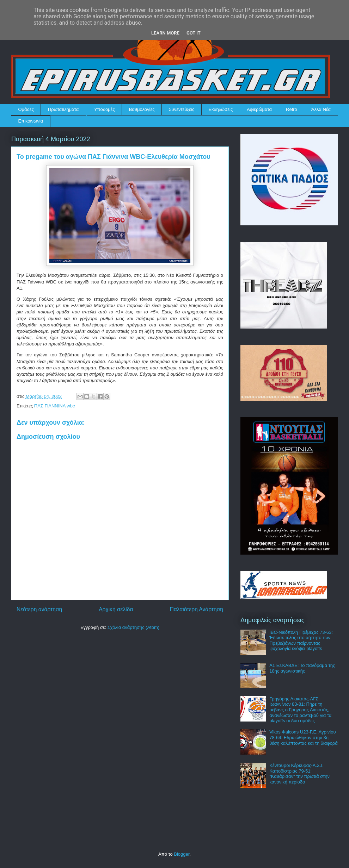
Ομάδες (26, 109)
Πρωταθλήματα (63, 109)
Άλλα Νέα (321, 109)
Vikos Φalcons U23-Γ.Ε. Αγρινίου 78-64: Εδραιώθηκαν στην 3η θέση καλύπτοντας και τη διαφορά (304, 737)
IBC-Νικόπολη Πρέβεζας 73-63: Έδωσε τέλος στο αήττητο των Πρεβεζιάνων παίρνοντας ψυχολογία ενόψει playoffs (301, 641)
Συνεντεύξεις (182, 109)
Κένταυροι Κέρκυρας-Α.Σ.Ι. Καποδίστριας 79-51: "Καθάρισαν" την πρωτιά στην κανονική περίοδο (299, 774)
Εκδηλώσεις (221, 109)
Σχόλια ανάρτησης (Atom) (133, 627)
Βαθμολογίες (142, 109)
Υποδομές (105, 109)
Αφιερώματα (259, 109)
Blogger (182, 854)
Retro (292, 109)
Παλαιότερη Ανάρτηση (196, 609)
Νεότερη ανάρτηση (39, 609)
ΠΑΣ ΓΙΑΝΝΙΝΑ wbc (55, 406)
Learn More (165, 33)
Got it (194, 33)
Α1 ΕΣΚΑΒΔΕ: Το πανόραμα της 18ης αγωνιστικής (302, 668)
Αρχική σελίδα (116, 609)
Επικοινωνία (31, 121)
